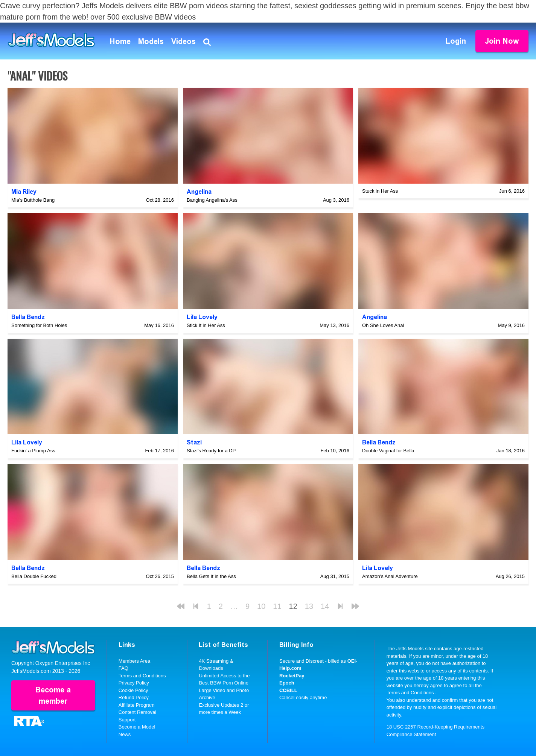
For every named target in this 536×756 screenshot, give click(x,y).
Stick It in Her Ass (206, 325)
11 (277, 606)
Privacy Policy (134, 683)
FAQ (123, 668)
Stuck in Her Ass (380, 191)
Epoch (287, 683)
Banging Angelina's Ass (212, 200)
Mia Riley (24, 192)
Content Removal (137, 712)
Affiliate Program (137, 705)
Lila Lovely (202, 317)
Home (120, 41)
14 (325, 606)
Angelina (199, 192)
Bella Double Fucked (34, 576)
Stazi (194, 442)
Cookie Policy (133, 690)
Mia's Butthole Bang (33, 200)
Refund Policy (134, 697)
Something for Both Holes (39, 325)
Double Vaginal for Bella (388, 451)
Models (151, 41)
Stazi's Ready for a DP (211, 451)
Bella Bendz (28, 317)
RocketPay (292, 676)
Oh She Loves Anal (383, 325)
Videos (183, 41)
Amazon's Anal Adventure (390, 576)
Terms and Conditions (142, 676)
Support (127, 720)
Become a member (53, 695)
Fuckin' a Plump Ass (33, 451)
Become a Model (137, 727)
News (125, 734)
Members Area (135, 661)
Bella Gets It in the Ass (211, 576)
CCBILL (288, 690)
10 (261, 606)
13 (309, 606)
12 (293, 606)
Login (456, 41)
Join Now (502, 41)
